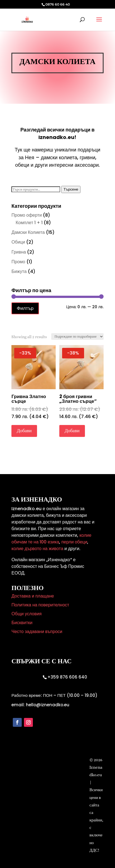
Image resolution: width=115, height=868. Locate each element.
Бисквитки (22, 623)
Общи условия (26, 614)
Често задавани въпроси (37, 632)
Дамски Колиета (28, 232)
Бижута (19, 271)
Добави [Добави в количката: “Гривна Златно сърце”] (24, 431)
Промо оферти (27, 215)
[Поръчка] (77, 336)
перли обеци (74, 542)
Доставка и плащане (33, 596)
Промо (18, 262)
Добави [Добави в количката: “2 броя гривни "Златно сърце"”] (72, 431)
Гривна (19, 252)
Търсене (71, 189)
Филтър (25, 308)
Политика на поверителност (40, 605)
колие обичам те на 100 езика (51, 539)
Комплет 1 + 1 (29, 223)
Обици (18, 242)
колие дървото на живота (37, 549)
